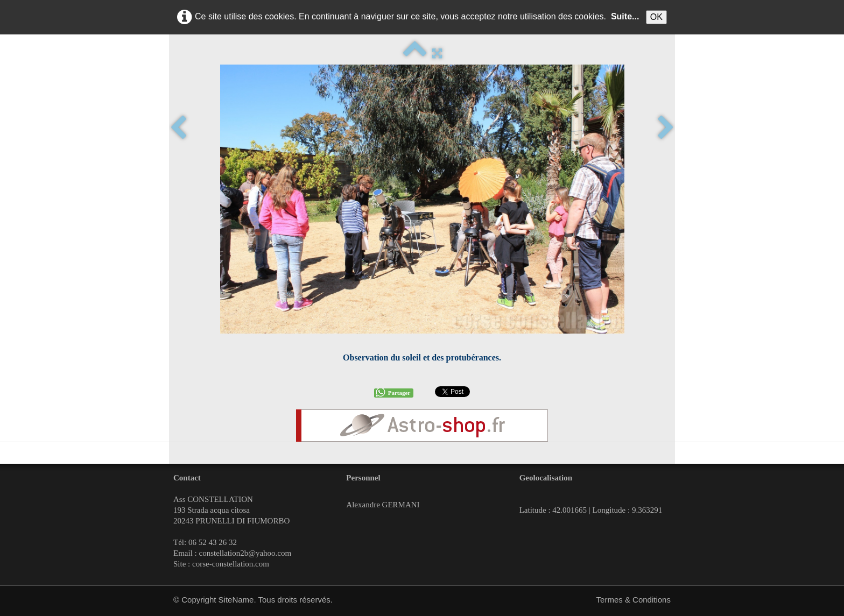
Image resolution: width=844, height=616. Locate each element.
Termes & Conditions (634, 600)
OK (656, 17)
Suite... (625, 16)
